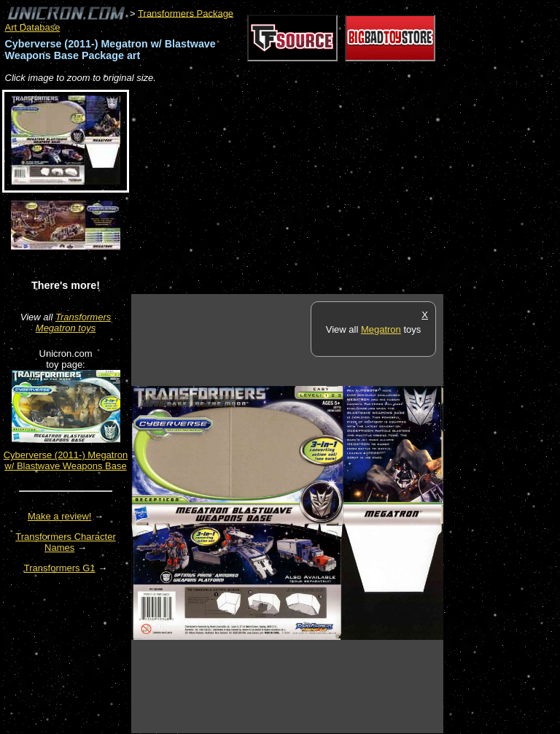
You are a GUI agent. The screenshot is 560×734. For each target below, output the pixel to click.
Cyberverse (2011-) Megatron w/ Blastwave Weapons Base (66, 460)
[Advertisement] (302, 190)
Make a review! (59, 516)
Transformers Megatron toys (73, 322)
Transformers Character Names (66, 542)
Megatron (381, 329)
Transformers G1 (60, 568)
